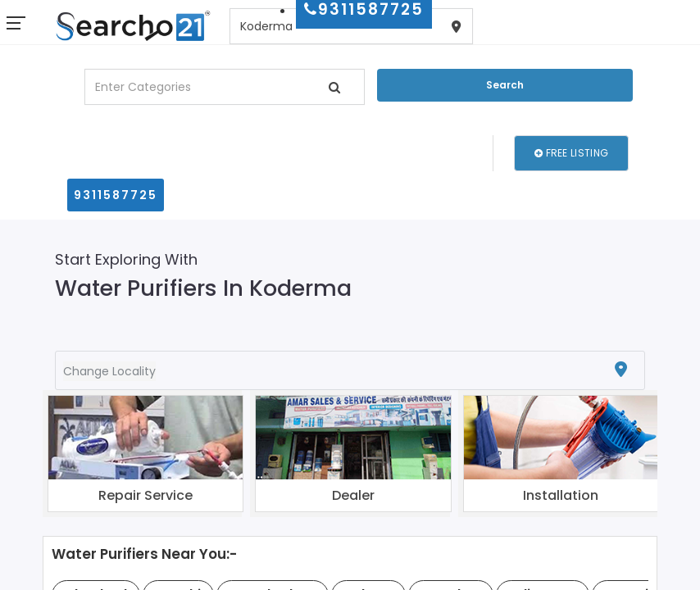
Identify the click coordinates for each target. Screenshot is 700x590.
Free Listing (571, 153)
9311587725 (116, 195)
